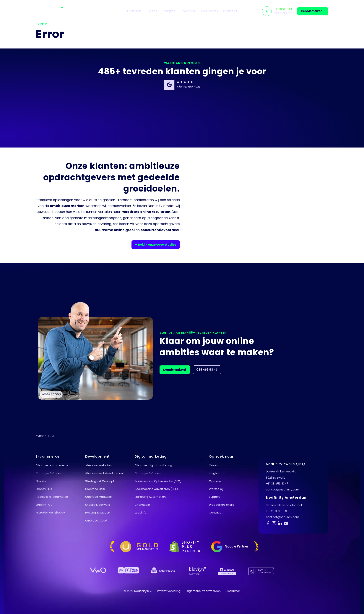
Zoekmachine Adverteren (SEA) (156, 489)
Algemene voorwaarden (204, 591)
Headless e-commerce (52, 497)
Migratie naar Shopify (50, 512)
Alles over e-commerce (52, 465)
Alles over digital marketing (153, 465)
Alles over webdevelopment (105, 473)
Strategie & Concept (50, 473)
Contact (230, 11)
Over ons (188, 11)
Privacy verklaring (169, 591)
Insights (169, 11)
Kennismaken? (313, 11)
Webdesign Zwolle (222, 505)
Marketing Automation (150, 497)
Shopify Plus (44, 489)
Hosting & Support (98, 512)
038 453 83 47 (207, 370)
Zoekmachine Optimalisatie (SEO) (158, 481)
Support (214, 497)
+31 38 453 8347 (277, 483)
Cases (152, 11)
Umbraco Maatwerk (99, 497)
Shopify (41, 481)
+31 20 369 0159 (276, 511)
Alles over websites (99, 465)
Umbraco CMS (95, 489)
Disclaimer (233, 591)
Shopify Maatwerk (97, 505)
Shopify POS (44, 505)
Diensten (134, 11)
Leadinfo (141, 512)
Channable (142, 505)
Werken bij (209, 11)
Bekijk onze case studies (156, 245)
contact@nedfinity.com (282, 489)
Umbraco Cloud (96, 520)
